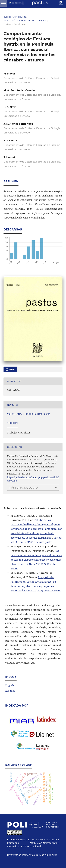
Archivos (20, 17)
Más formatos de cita (24, 488)
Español (10, 691)
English (10, 685)
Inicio (7, 17)
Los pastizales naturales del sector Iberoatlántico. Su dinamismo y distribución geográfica (33, 582)
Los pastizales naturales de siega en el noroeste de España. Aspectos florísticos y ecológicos (36, 555)
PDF (12, 369)
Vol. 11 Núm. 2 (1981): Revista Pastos (25, 20)
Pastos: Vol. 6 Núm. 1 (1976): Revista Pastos (36, 590)
